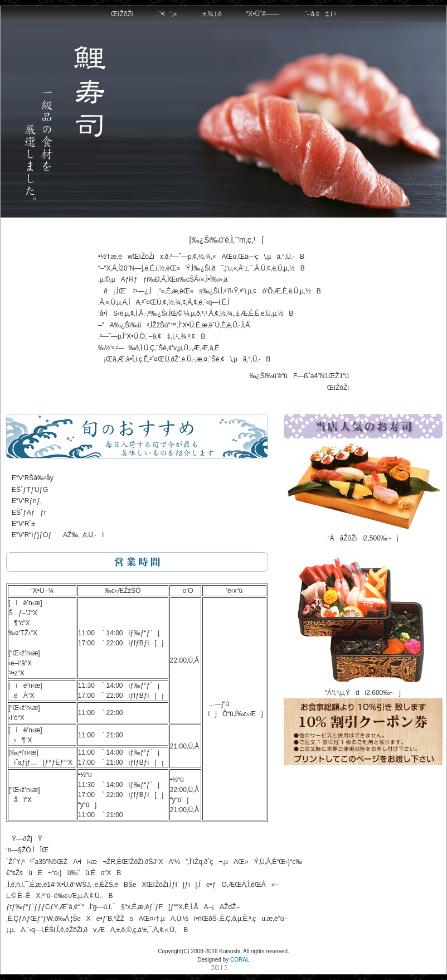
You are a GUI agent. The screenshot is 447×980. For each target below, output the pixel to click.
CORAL (240, 960)
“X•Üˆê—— (263, 14)
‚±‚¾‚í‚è (212, 14)
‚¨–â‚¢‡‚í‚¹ (320, 14)
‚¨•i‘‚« (167, 14)
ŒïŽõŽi (122, 14)
